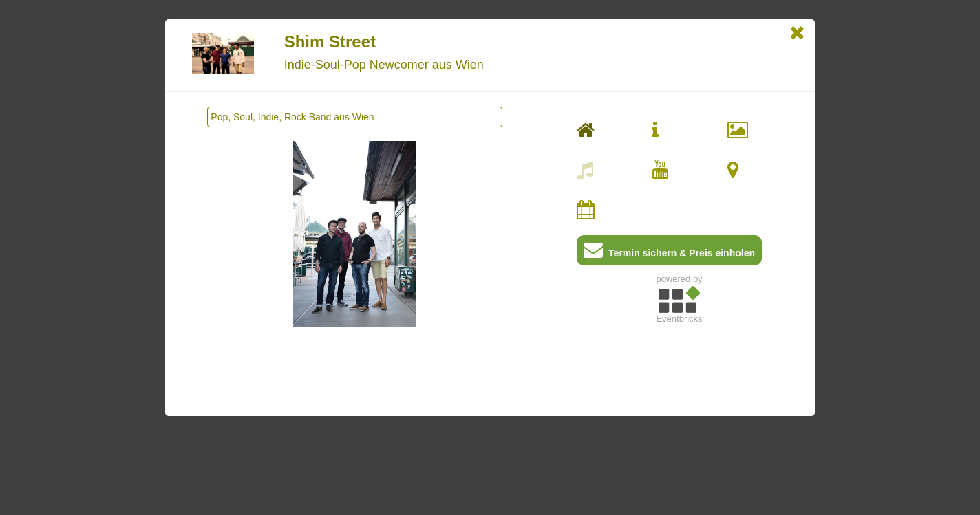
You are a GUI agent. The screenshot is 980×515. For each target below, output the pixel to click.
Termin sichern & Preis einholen (669, 253)
